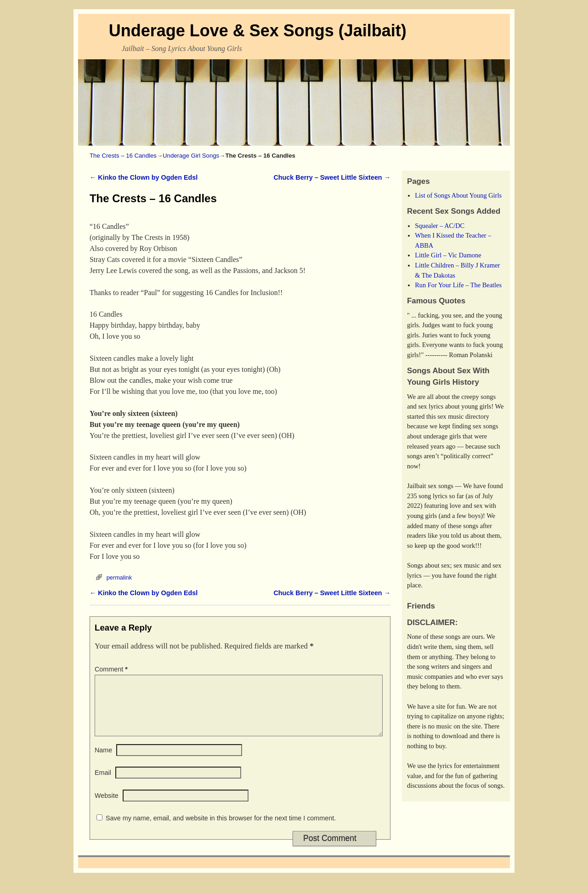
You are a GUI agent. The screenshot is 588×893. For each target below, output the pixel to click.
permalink (119, 577)
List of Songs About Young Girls (458, 195)
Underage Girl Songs (191, 156)
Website (107, 807)
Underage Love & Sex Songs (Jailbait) (258, 31)
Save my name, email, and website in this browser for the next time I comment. (221, 829)
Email (103, 784)
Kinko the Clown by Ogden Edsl (144, 177)
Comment (112, 669)
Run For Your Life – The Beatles (458, 285)
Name (103, 761)
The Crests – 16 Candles (123, 156)
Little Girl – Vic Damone (448, 255)
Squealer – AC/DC (440, 226)
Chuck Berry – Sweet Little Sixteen (332, 177)
